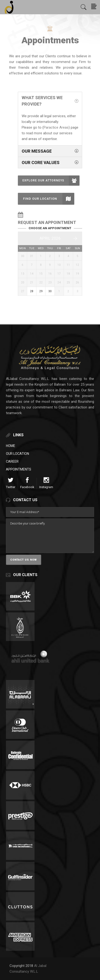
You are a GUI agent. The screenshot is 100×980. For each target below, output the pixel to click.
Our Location (17, 454)
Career (12, 461)
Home (11, 446)
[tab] (50, 101)
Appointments (19, 469)
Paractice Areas (56, 127)
